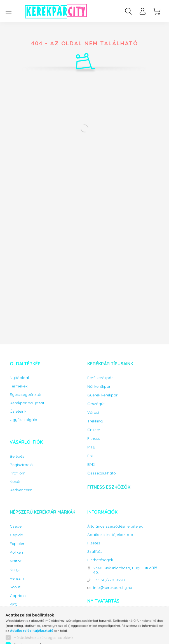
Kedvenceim (21, 490)
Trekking (95, 421)
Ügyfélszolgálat (24, 420)
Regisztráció (21, 465)
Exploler (17, 544)
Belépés (17, 456)
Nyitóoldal (19, 378)
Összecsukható (102, 473)
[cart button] (156, 11)
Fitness (94, 439)
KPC (14, 604)
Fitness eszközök (109, 487)
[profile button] (142, 11)
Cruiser (94, 430)
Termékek (19, 386)
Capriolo (18, 596)
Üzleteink (18, 411)
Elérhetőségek (100, 560)
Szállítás (95, 552)
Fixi (90, 456)
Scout (15, 587)
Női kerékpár (99, 386)
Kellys (15, 570)
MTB (91, 447)
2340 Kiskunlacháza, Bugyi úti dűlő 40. (125, 570)
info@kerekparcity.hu (113, 588)
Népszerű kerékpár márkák (43, 512)
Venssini (17, 578)
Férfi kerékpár (100, 378)
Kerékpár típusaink (110, 364)
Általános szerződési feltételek (115, 526)
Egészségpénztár (26, 395)
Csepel (16, 526)
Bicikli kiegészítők (32, 618)
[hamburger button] (8, 11)
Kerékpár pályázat (27, 403)
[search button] (128, 11)
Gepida (17, 535)
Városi (93, 413)
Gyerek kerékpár (102, 395)
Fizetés (94, 543)
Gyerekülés (20, 632)
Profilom (18, 473)
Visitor (16, 561)
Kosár (15, 482)
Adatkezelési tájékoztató (110, 535)
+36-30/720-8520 (109, 580)
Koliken (16, 552)
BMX (91, 465)
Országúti (96, 404)
